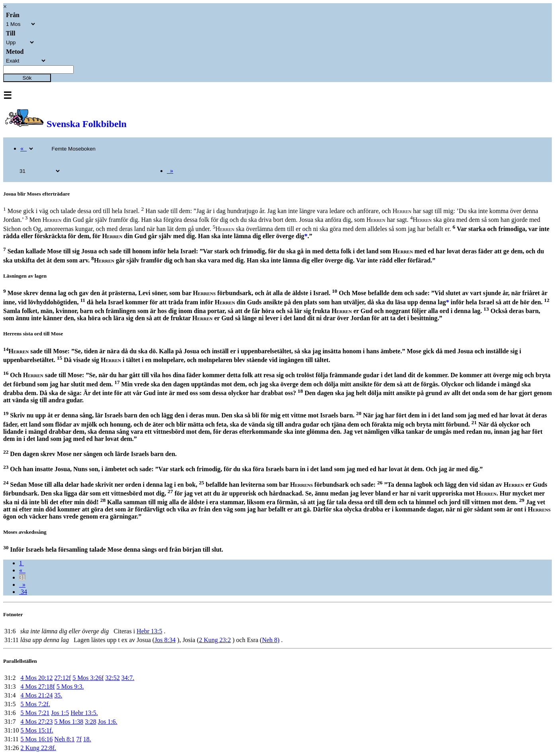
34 (23, 592)
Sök (27, 78)
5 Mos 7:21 (35, 713)
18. (87, 739)
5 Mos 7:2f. (35, 704)
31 (22, 577)
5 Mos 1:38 (69, 722)
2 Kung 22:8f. (38, 748)
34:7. (128, 678)
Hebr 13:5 (149, 631)
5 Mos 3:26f (88, 678)
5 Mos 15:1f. (37, 730)
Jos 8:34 (165, 640)
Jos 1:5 (60, 713)
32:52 (112, 678)
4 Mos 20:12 (36, 678)
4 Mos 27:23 (36, 722)
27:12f (63, 678)
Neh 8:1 (64, 739)
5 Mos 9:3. (70, 686)
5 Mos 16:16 (36, 739)
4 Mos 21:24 (36, 695)
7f (79, 739)
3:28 (90, 722)
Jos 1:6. (108, 722)
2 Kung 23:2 (215, 640)
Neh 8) (271, 640)
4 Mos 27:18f (37, 686)
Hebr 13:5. (84, 713)
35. (58, 695)
